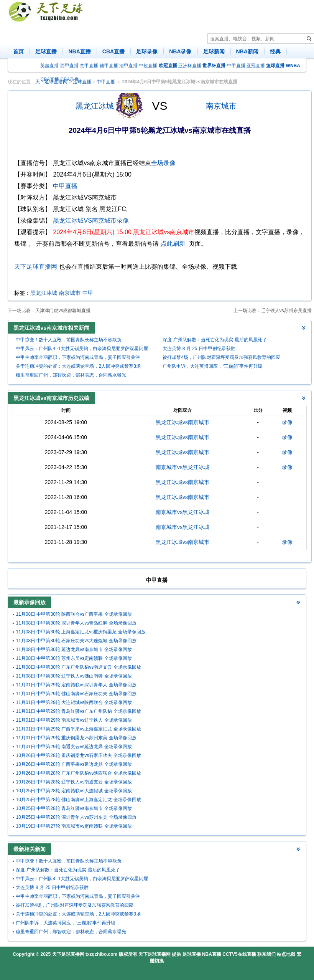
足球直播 (46, 51)
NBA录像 (180, 51)
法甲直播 (128, 66)
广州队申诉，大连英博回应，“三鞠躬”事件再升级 (212, 366)
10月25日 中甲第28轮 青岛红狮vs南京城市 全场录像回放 (74, 808)
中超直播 (148, 66)
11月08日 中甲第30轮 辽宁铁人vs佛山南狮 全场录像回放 (74, 676)
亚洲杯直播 (190, 66)
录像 (287, 422)
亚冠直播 (256, 66)
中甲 (88, 293)
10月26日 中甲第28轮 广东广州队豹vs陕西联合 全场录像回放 (78, 773)
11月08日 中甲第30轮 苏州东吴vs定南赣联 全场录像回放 (74, 658)
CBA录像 (70, 79)
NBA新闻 (247, 51)
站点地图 (286, 954)
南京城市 (221, 106)
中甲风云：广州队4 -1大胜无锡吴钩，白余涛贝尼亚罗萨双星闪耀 (82, 349)
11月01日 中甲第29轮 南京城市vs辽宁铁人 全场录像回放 (74, 720)
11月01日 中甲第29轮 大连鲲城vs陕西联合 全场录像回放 (74, 702)
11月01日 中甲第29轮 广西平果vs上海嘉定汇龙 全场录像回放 (78, 729)
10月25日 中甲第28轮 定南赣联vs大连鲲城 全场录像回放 (74, 791)
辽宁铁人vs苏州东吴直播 (286, 311)
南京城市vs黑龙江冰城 (182, 467)
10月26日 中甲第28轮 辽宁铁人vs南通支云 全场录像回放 (74, 782)
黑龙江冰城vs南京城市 (182, 422)
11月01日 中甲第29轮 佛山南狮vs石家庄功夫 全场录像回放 (76, 694)
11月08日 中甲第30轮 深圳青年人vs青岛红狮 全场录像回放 (76, 623)
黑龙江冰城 (95, 106)
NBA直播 (79, 51)
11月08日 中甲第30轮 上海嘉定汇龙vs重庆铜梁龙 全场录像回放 (81, 632)
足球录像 (147, 51)
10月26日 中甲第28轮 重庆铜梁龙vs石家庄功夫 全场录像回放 (78, 755)
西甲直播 (69, 66)
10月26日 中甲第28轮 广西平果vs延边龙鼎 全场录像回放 (74, 764)
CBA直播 (113, 51)
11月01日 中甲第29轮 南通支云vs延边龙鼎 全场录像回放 (74, 747)
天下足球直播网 (36, 267)
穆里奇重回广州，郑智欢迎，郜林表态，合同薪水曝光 (71, 375)
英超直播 (49, 66)
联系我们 (266, 954)
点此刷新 (173, 244)
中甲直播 (236, 66)
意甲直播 (89, 66)
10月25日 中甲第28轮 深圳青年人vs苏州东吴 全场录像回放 (76, 817)
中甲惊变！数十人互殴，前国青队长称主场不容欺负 (69, 340)
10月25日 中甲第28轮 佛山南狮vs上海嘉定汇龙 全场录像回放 (78, 800)
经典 (275, 51)
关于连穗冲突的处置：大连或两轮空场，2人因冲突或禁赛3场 (78, 366)
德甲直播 (109, 66)
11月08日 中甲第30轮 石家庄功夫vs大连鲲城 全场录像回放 (76, 641)
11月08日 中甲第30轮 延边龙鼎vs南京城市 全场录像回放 (74, 649)
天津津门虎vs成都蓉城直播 (63, 311)
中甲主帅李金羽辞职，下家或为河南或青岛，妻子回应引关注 (78, 357)
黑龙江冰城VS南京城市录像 (91, 221)
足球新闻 (214, 51)
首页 (18, 51)
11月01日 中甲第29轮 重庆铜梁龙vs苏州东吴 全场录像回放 (76, 738)
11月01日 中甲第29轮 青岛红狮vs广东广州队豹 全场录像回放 (78, 711)
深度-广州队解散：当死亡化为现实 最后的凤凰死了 (215, 340)
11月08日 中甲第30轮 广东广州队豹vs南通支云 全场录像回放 (78, 667)
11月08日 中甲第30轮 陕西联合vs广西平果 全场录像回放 (74, 614)
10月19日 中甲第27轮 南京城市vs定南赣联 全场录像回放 (74, 826)
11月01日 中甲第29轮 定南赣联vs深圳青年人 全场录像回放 (76, 685)
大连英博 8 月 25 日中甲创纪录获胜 (199, 349)
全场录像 (163, 163)
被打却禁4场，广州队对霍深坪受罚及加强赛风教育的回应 (221, 357)
